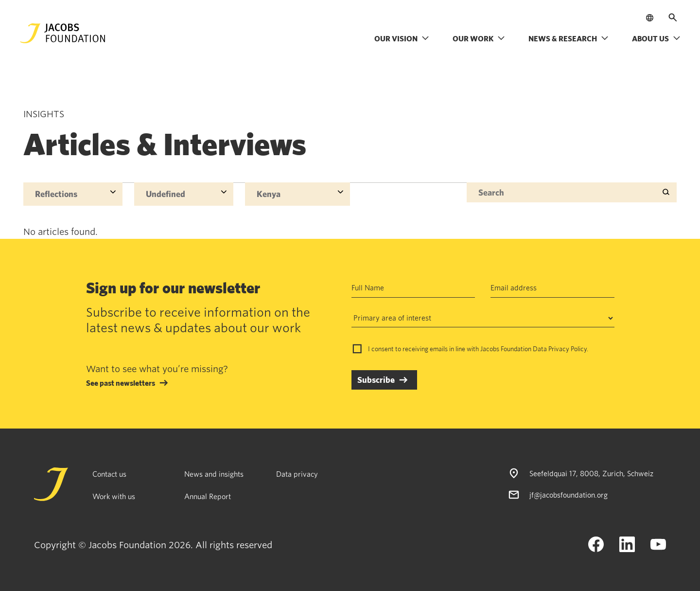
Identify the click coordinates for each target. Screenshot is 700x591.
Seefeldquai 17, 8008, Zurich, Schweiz (591, 473)
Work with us (114, 496)
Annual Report (208, 496)
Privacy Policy (568, 349)
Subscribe (376, 380)
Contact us (109, 474)
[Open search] (673, 18)
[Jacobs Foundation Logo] (63, 33)
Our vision (402, 38)
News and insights (214, 474)
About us (656, 38)
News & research (569, 38)
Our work (479, 38)
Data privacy (297, 474)
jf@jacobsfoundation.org (569, 495)
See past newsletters (121, 383)
